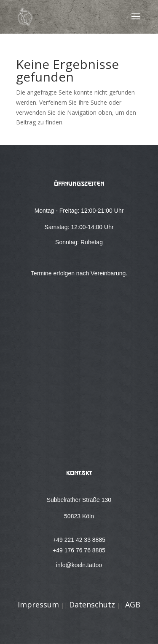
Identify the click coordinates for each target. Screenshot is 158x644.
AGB (133, 604)
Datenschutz (92, 604)
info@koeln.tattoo (79, 565)
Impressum (38, 604)
